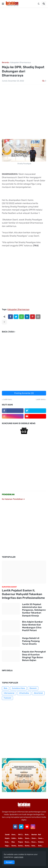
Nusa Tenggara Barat (35, 842)
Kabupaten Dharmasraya (21, 63)
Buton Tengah (28, 835)
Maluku (41, 842)
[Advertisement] (24, 35)
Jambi (7, 835)
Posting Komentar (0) (24, 393)
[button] (3, 4)
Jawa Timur (28, 838)
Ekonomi (33, 688)
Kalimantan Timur (15, 838)
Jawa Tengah (35, 838)
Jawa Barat (41, 838)
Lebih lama (40, 400)
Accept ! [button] (9, 862)
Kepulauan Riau (8, 838)
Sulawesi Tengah (41, 846)
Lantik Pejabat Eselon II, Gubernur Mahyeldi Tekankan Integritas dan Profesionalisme (23, 594)
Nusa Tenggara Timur (28, 842)
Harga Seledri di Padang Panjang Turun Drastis (31, 641)
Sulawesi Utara (35, 846)
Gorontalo (15, 835)
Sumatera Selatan (22, 846)
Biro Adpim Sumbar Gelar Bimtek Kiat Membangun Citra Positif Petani (32, 626)
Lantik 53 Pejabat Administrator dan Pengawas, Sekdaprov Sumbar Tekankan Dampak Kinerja (34, 610)
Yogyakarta (8, 846)
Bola (6, 688)
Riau (13, 842)
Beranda (5, 63)
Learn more (19, 857)
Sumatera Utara (18, 688)
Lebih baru (8, 400)
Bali (39, 835)
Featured (7, 698)
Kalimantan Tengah (22, 838)
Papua (21, 842)
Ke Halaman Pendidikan (13, 499)
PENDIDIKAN (8, 494)
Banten (34, 835)
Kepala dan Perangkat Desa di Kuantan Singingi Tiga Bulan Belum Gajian (34, 656)
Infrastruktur (24, 693)
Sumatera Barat (28, 846)
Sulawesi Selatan (8, 842)
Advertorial (38, 693)
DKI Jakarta (22, 835)
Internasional (9, 693)
